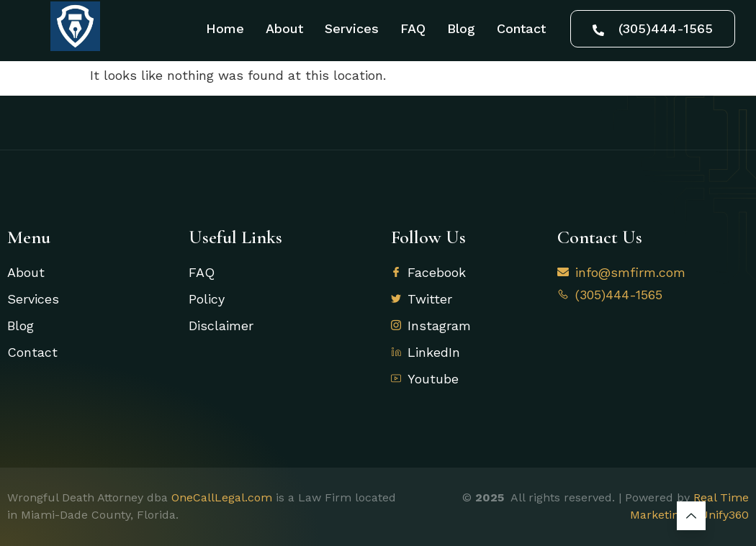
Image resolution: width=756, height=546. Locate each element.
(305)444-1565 (653, 28)
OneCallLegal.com (222, 497)
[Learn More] (691, 516)
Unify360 (724, 515)
